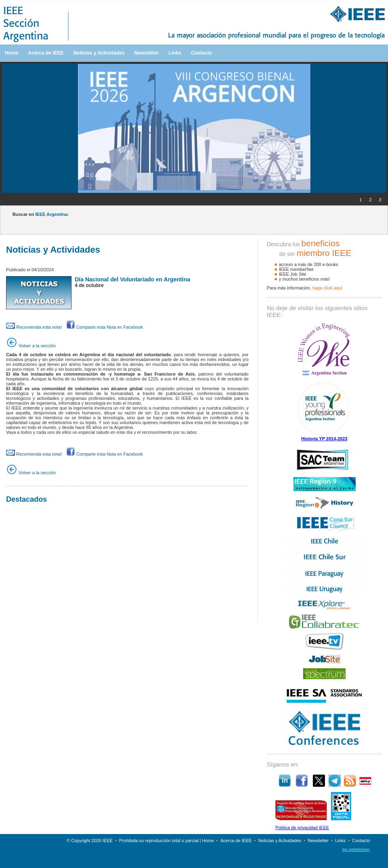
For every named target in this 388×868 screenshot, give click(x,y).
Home (12, 53)
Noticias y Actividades (99, 53)
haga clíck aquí (327, 288)
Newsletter (147, 53)
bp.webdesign (356, 849)
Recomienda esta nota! (34, 327)
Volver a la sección (31, 346)
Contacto (201, 53)
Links (175, 53)
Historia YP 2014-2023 (325, 439)
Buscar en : (41, 214)
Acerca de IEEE (46, 53)
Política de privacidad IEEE (302, 828)
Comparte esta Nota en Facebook (105, 327)
